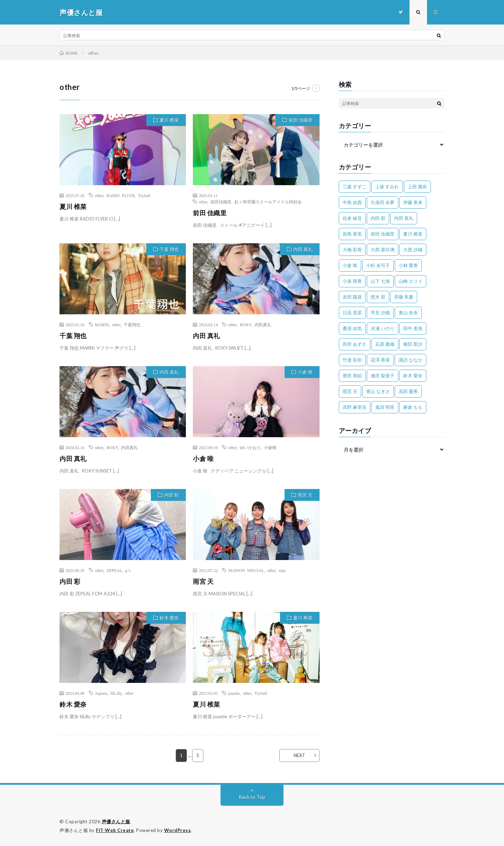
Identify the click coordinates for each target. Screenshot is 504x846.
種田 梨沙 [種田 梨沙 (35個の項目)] (413, 344)
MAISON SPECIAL (246, 570)
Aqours (101, 693)
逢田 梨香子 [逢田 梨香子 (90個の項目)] (383, 376)
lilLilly (116, 693)
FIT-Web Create (115, 830)
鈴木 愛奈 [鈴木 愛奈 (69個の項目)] (413, 376)
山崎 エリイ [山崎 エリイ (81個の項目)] (411, 281)
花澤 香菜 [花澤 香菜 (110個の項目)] (380, 360)
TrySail (144, 195)
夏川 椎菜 (169, 120)
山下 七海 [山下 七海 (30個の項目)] (380, 281)
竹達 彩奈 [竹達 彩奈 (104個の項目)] (352, 360)
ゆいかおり (250, 447)
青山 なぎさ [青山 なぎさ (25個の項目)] (378, 391)
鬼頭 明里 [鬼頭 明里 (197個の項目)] (385, 407)
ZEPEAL (114, 570)
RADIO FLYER (121, 195)
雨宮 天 (305, 495)
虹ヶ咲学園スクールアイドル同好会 (268, 202)
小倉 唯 (305, 372)
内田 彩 (171, 495)
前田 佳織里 (301, 120)
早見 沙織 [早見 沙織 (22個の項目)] (380, 313)
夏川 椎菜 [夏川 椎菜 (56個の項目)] (413, 234)
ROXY (245, 324)
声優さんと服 (116, 821)
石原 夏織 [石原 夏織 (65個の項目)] (385, 344)
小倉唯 (270, 447)
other (99, 195)
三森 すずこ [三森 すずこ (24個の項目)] (355, 187)
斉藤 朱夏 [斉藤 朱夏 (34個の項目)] (404, 297)
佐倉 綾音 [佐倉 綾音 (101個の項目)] (352, 218)
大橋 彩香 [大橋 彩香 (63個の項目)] (352, 250)
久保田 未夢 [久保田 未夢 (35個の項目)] (383, 202)
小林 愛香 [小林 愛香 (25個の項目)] (408, 265)
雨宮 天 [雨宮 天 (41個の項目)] (350, 391)
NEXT (299, 755)
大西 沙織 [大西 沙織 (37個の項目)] (413, 250)
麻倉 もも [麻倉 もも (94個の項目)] (413, 407)
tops (282, 570)
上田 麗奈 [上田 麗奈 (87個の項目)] (417, 187)
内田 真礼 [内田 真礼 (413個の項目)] (404, 218)
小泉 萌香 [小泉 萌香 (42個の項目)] (352, 281)
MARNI (102, 324)
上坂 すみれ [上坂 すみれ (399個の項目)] (387, 187)
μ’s (128, 570)
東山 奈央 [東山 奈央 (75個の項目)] (408, 313)
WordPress (178, 830)
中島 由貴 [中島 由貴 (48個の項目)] (352, 202)
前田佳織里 (221, 202)
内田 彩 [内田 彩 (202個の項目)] (378, 218)
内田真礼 (263, 324)
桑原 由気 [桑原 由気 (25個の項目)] (352, 328)
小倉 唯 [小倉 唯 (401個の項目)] (350, 265)
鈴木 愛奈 (169, 618)
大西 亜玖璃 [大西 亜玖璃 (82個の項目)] (383, 250)
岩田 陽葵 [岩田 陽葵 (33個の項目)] (352, 297)
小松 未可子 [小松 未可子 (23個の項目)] (378, 265)
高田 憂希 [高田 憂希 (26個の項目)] (408, 391)
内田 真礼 (303, 249)
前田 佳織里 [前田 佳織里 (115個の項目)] (383, 234)
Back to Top (252, 797)
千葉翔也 (132, 324)
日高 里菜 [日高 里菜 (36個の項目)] (352, 313)
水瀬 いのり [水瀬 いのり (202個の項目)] (383, 328)
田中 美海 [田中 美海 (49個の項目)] (413, 328)
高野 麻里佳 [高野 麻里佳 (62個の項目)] (355, 407)
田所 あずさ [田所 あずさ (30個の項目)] (355, 344)
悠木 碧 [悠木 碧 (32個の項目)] (378, 297)
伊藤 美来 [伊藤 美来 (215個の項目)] (413, 202)
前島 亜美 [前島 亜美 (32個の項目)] (352, 234)
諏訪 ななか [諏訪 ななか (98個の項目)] (411, 360)
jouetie (234, 693)
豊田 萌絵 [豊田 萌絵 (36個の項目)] (352, 376)
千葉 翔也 (169, 249)
